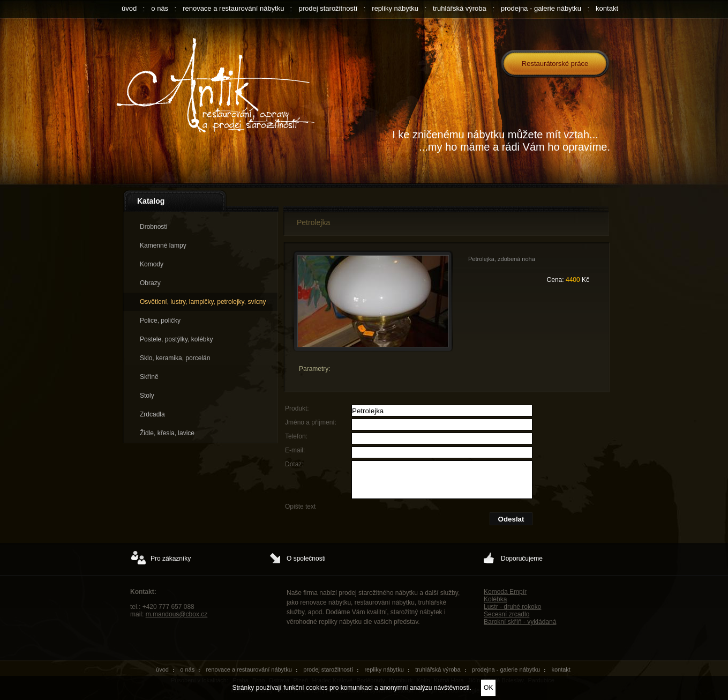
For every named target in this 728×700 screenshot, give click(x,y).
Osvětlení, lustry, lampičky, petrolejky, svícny (203, 302)
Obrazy (150, 283)
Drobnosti (153, 227)
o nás (160, 8)
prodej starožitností (328, 8)
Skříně (149, 377)
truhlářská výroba (460, 8)
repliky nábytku (395, 8)
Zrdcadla (152, 414)
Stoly (147, 396)
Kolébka (495, 599)
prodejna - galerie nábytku (541, 8)
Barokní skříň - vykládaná (520, 622)
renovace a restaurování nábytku (233, 8)
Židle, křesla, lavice (167, 433)
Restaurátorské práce (555, 64)
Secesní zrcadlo (506, 614)
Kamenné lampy (163, 245)
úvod (129, 8)
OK (488, 688)
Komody (152, 264)
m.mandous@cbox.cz (177, 614)
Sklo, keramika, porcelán (175, 358)
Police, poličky (160, 321)
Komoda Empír (505, 592)
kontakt (607, 8)
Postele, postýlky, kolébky (177, 339)
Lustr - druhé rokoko (512, 607)
